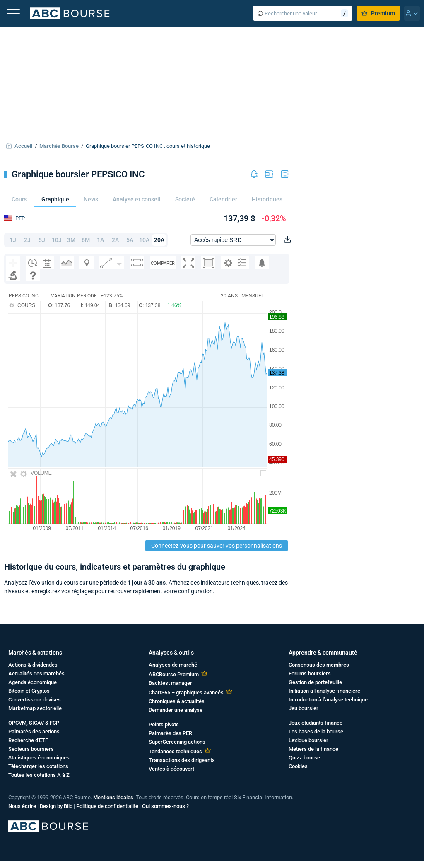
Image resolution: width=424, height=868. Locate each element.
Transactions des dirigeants (182, 760)
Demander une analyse (176, 710)
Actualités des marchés (36, 673)
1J (13, 240)
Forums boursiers (310, 673)
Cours (19, 199)
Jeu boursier (304, 708)
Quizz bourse (304, 758)
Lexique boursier (308, 740)
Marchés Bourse (59, 146)
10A (144, 240)
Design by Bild (56, 806)
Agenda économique (33, 682)
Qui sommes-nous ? (165, 806)
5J (42, 240)
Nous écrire (22, 806)
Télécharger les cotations (38, 766)
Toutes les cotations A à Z (39, 775)
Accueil (23, 146)
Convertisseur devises (35, 700)
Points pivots (164, 724)
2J (27, 240)
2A (115, 240)
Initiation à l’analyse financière (324, 691)
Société (185, 199)
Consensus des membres (319, 665)
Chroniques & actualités (177, 701)
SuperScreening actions (177, 742)
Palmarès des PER (170, 733)
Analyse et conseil (137, 199)
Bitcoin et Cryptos (29, 691)
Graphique (55, 199)
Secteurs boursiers (31, 749)
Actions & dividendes (33, 665)
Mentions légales (113, 797)
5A (130, 240)
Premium (378, 13)
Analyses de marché (173, 665)
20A (159, 240)
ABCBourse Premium (174, 674)
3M (71, 240)
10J (57, 240)
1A (100, 240)
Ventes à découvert (171, 769)
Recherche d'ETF (28, 740)
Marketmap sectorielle (35, 708)
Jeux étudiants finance (316, 723)
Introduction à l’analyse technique (328, 700)
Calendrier (223, 199)
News (91, 199)
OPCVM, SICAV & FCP (34, 723)
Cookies (298, 766)
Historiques (267, 199)
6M (86, 240)
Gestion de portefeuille (315, 682)
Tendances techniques (175, 751)
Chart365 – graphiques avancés (186, 693)
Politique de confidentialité (107, 806)
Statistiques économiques (39, 758)
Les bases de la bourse (316, 731)
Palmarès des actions (34, 731)
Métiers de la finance (313, 749)
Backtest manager (170, 683)
